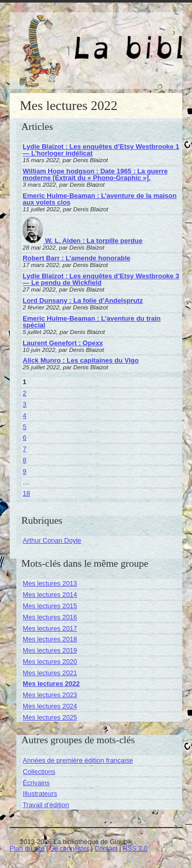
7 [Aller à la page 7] (24, 449)
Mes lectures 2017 (50, 628)
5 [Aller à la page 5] (24, 427)
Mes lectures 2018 (50, 639)
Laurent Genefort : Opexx (63, 343)
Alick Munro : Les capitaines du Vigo (81, 360)
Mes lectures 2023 (50, 695)
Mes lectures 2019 (50, 650)
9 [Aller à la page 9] (24, 471)
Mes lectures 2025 (50, 717)
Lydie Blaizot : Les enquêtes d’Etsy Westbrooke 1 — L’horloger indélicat (101, 150)
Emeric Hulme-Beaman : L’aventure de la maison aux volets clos (100, 199)
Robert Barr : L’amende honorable (76, 258)
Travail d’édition (46, 805)
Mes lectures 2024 (50, 706)
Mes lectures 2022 (51, 684)
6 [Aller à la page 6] (24, 438)
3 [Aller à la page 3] (24, 404)
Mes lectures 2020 (50, 662)
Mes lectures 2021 (50, 673)
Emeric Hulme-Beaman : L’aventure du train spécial (91, 322)
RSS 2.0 (135, 848)
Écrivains (36, 783)
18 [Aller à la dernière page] (26, 493)
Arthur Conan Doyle (52, 540)
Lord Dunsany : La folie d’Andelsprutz (83, 301)
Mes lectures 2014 (50, 595)
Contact (106, 848)
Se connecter (69, 848)
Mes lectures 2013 (50, 583)
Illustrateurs (40, 794)
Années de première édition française (78, 760)
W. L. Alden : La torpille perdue (82, 241)
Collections (39, 772)
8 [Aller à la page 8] (24, 460)
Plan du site (27, 848)
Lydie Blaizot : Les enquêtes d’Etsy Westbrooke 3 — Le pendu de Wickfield (101, 279)
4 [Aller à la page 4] (24, 416)
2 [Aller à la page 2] (24, 393)
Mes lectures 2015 (50, 606)
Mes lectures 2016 (50, 617)
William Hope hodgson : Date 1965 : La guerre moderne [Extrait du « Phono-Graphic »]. (95, 174)
